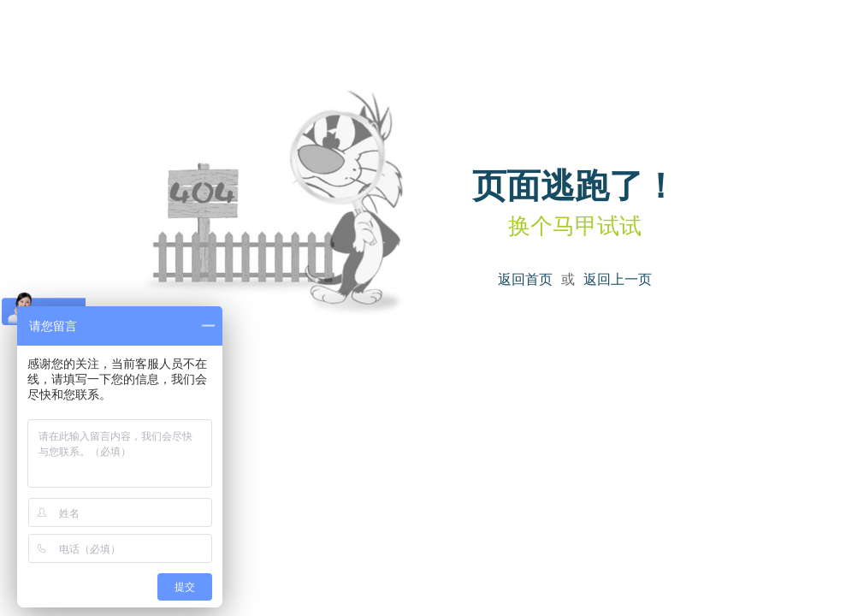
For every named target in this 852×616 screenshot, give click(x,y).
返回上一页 (618, 279)
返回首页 (525, 279)
